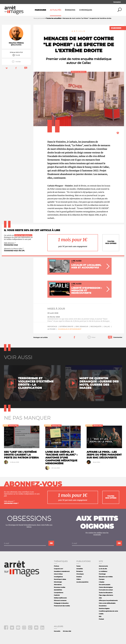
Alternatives (58, 585)
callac (107, 326)
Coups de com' (59, 569)
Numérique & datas (60, 579)
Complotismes (59, 593)
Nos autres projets (104, 585)
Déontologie (58, 582)
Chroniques (86, 10)
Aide (100, 598)
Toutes (78, 566)
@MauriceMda (16, 45)
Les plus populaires (82, 582)
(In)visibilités (58, 590)
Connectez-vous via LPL (14, 251)
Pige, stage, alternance (106, 595)
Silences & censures (60, 600)
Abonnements (103, 566)
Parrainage (102, 574)
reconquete (96, 326)
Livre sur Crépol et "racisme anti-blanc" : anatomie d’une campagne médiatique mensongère (61, 458)
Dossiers (79, 577)
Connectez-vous (11, 245)
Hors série (57, 631)
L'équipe (102, 582)
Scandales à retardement (70, 329)
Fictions (56, 566)
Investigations (58, 577)
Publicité (57, 595)
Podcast (101, 619)
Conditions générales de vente (108, 611)
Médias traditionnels (60, 598)
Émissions (70, 10)
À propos (102, 579)
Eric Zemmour (82, 326)
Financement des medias (62, 606)
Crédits (101, 614)
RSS (100, 616)
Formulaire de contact (106, 590)
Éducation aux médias (106, 577)
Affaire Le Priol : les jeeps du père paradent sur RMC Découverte (104, 455)
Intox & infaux (58, 574)
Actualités (56, 10)
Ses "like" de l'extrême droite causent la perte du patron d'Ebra (21, 455)
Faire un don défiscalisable (107, 603)
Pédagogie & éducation (61, 603)
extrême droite (66, 326)
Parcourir (40, 10)
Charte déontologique (106, 587)
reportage (52, 326)
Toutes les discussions (106, 593)
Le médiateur (103, 571)
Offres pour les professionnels (108, 600)
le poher (51, 329)
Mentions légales (104, 608)
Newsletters (103, 606)
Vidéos (79, 579)
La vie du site (103, 569)
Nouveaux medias (60, 587)
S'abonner (116, 28)
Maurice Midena (16, 43)
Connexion (117, 2)
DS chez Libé (67, 631)
